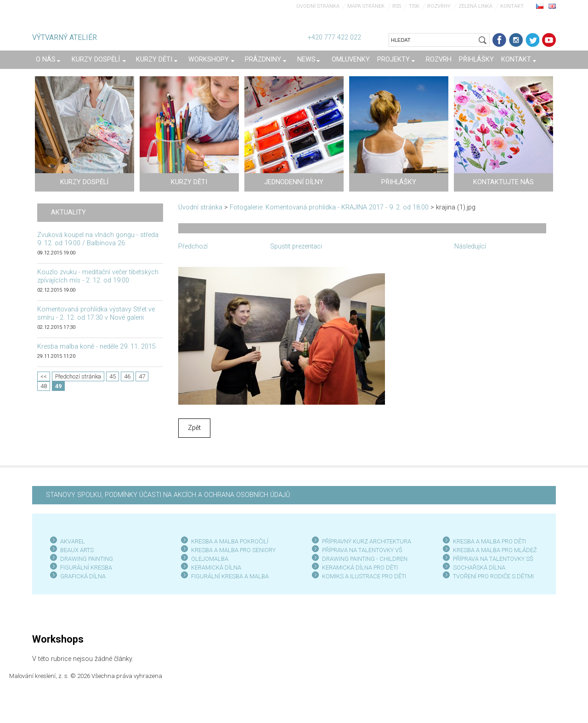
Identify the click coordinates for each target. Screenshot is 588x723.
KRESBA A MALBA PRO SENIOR (232, 550)
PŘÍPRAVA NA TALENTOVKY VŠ (362, 550)
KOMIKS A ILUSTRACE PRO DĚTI (364, 576)
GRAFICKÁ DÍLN (81, 576)
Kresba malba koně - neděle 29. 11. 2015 (96, 347)
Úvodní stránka (318, 6)
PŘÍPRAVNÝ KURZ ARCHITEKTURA (367, 541)
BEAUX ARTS (77, 550)
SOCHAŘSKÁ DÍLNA (479, 568)
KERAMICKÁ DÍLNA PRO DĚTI (360, 568)
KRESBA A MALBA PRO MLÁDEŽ (495, 550)
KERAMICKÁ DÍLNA (216, 568)
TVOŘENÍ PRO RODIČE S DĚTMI (493, 576)
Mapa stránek (366, 6)
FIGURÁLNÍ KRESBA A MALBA (230, 576)
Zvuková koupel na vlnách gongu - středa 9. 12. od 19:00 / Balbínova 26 (98, 239)
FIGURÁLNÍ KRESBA (86, 568)
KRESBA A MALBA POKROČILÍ (230, 541)
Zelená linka (475, 6)
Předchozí (193, 246)
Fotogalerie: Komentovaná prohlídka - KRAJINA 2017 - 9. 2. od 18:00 (329, 207)
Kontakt (512, 6)
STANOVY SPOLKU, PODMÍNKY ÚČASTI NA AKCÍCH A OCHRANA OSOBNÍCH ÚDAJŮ (168, 495)
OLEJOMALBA (210, 559)
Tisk (414, 6)
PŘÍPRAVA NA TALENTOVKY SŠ (493, 559)
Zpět (194, 428)
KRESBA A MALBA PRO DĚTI (489, 541)
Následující (470, 246)
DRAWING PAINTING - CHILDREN (365, 559)
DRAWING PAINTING (87, 559)
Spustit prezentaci (296, 246)
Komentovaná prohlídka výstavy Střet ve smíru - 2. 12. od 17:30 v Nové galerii (96, 313)
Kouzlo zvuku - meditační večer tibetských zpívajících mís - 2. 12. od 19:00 (98, 276)
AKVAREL (73, 541)
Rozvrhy (439, 6)
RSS (397, 6)
